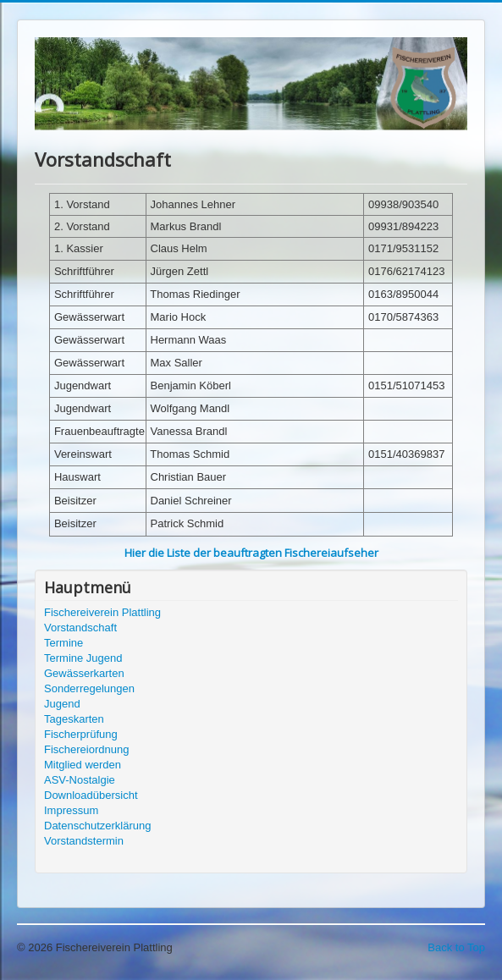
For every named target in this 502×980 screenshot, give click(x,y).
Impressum (71, 810)
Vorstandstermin (84, 841)
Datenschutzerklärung (97, 826)
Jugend (62, 704)
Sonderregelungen (89, 688)
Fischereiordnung (86, 749)
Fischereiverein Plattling (102, 612)
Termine (63, 643)
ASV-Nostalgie (80, 780)
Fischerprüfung (81, 734)
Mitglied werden (83, 765)
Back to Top (456, 947)
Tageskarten (74, 719)
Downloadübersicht (91, 795)
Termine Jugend (83, 658)
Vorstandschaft (80, 628)
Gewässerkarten (84, 673)
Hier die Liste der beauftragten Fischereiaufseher (251, 553)
